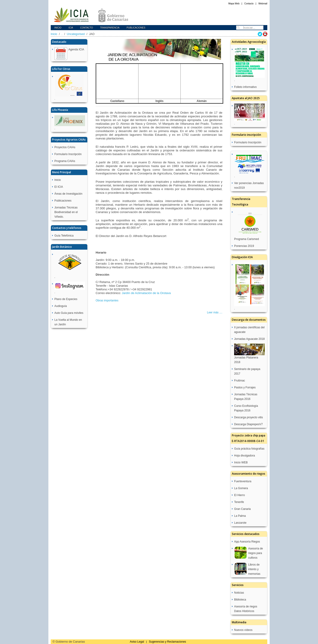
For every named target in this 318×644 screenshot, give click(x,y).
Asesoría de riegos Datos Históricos (246, 609)
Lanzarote (240, 523)
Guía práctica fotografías (249, 449)
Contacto (249, 4)
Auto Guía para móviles (69, 313)
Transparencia (110, 28)
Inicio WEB (241, 462)
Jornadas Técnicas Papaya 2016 (246, 397)
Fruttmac (240, 381)
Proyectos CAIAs (65, 147)
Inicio (58, 28)
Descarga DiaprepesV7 (248, 424)
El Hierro (240, 495)
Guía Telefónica (64, 236)
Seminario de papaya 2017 (247, 371)
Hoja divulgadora (244, 456)
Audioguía (61, 306)
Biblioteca (240, 600)
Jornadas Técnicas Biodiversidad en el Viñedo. (66, 212)
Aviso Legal (137, 642)
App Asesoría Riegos (247, 542)
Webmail (263, 4)
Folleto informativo (245, 87)
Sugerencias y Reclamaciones (167, 642)
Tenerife (239, 502)
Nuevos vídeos (243, 630)
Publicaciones (136, 28)
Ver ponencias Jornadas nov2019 (249, 185)
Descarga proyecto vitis (249, 417)
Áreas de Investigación (68, 194)
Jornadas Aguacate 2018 (249, 339)
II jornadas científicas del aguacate (249, 330)
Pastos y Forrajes (245, 387)
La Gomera (241, 488)
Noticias (239, 593)
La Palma (240, 516)
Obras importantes (107, 300)
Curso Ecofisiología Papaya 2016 (246, 408)
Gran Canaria (242, 509)
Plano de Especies (66, 299)
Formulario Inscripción (68, 154)
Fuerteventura (243, 481)
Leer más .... (215, 312)
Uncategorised (76, 34)
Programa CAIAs (65, 161)
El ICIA (59, 187)
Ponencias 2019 (244, 246)
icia (71, 28)
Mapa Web (234, 4)
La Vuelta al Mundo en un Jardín (68, 322)
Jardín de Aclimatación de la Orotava (146, 293)
